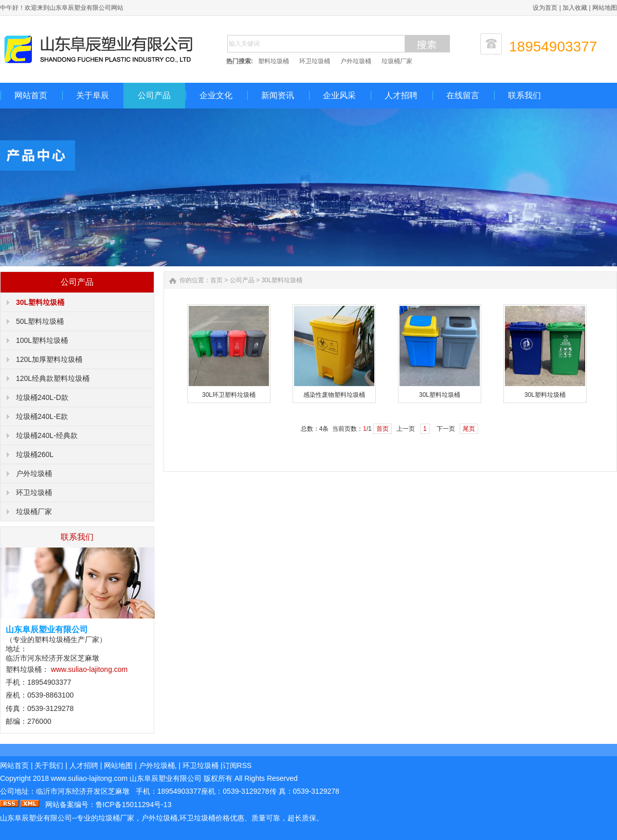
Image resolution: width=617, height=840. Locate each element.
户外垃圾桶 (356, 61)
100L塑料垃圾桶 (42, 340)
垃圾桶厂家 (397, 61)
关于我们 (49, 765)
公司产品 (154, 95)
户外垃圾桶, (158, 765)
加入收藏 (575, 8)
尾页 (469, 429)
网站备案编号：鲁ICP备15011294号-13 (108, 805)
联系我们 (524, 95)
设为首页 (545, 8)
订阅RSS (237, 765)
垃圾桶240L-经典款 (47, 435)
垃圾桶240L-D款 (42, 397)
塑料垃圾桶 (274, 61)
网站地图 (605, 8)
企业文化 (216, 95)
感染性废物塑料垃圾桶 (334, 395)
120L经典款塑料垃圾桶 (53, 378)
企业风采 (339, 95)
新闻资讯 (278, 95)
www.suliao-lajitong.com (89, 669)
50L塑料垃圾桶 (40, 321)
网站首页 (31, 95)
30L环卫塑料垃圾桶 (229, 395)
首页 (216, 280)
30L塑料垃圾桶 (40, 302)
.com (89, 778)
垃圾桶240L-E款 (42, 416)
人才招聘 (401, 95)
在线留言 (463, 95)
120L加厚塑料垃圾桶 (49, 359)
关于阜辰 (93, 95)
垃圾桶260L (35, 454)
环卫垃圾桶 (315, 61)
